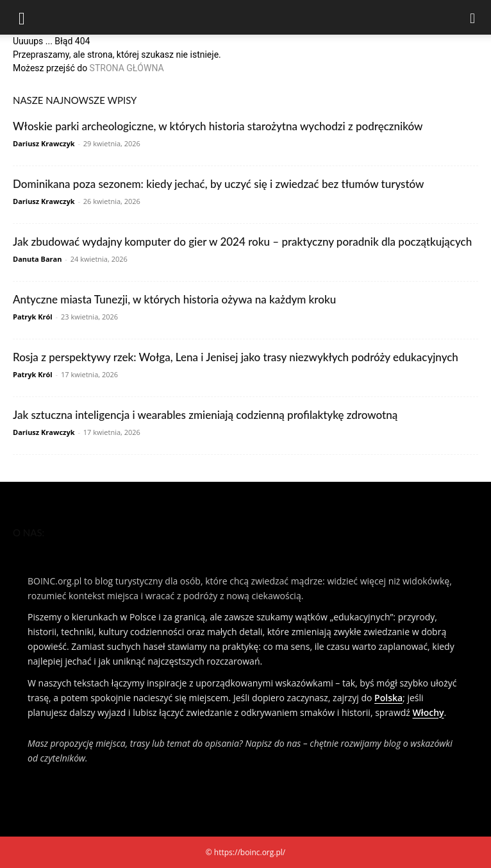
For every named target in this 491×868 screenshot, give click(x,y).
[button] (22, 17)
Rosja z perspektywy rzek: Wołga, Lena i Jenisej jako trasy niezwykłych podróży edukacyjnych (236, 357)
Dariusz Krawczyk (44, 143)
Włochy (429, 712)
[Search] (473, 17)
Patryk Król (33, 317)
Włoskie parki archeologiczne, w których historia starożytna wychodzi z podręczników (218, 126)
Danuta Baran (37, 259)
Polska (388, 698)
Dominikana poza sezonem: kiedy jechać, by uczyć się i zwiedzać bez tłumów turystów (219, 184)
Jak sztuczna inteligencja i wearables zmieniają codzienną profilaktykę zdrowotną (205, 415)
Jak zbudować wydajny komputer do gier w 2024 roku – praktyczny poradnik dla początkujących (242, 242)
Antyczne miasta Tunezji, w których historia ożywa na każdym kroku (174, 299)
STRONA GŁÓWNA (127, 68)
